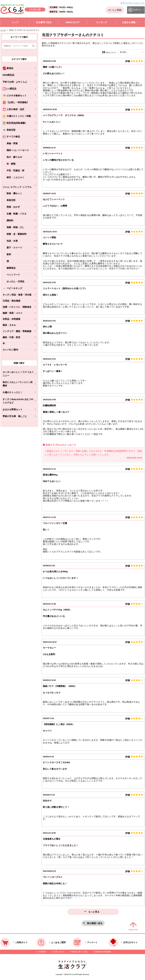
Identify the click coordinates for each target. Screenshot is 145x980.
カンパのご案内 (10, 350)
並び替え (129, 52)
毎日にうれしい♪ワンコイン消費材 (18, 384)
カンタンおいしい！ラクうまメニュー (18, 374)
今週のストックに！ (13, 392)
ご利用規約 (42, 952)
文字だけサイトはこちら (133, 3)
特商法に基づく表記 (79, 952)
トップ (3, 30)
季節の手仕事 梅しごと (15, 416)
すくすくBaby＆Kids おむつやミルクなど (18, 401)
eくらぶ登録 (115, 10)
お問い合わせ (59, 952)
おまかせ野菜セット (13, 409)
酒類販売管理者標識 (103, 952)
